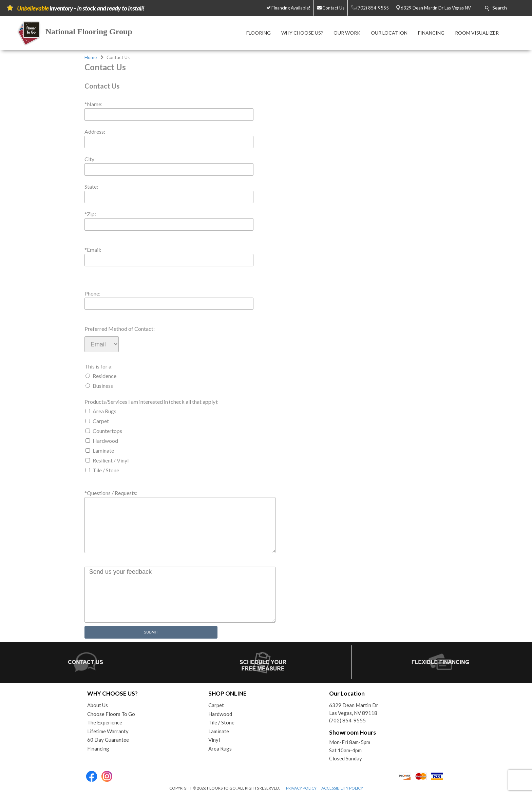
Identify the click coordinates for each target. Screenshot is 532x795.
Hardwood (105, 441)
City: (90, 159)
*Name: (93, 104)
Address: (95, 131)
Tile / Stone (106, 470)
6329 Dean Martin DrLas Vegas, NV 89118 (354, 709)
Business (103, 386)
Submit (151, 632)
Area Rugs (104, 411)
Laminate (103, 450)
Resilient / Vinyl (111, 460)
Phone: (92, 293)
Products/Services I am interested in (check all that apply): (151, 402)
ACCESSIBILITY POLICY (342, 788)
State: (91, 186)
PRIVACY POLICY (301, 788)
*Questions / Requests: (111, 493)
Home (91, 57)
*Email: (93, 250)
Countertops (107, 431)
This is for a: (99, 366)
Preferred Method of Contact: (120, 329)
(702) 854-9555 (347, 720)
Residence (104, 376)
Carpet (101, 421)
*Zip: (90, 214)
